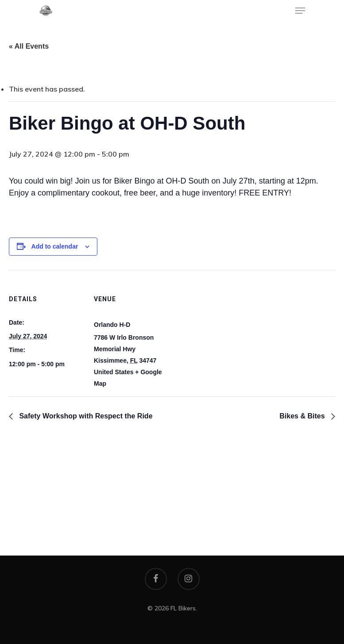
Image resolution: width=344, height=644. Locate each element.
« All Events (29, 46)
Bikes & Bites (303, 416)
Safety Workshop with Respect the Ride (85, 416)
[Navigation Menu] (300, 11)
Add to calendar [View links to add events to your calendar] (55, 246)
